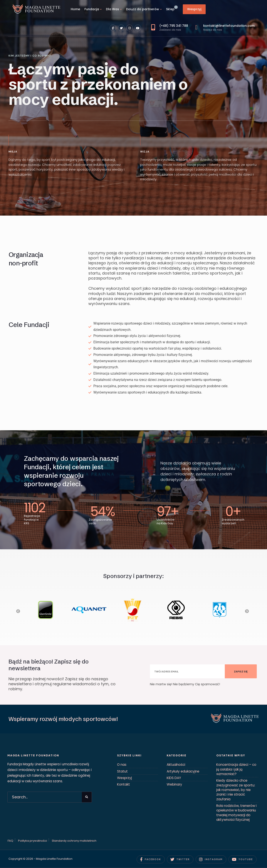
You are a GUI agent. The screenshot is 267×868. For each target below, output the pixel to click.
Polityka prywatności (33, 841)
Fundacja (92, 9)
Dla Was (113, 9)
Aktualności (176, 765)
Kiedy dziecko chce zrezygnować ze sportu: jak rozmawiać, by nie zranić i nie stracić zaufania (236, 790)
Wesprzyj (194, 9)
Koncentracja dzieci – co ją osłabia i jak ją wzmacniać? (236, 769)
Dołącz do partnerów (143, 9)
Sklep (170, 9)
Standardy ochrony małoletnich (74, 841)
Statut (122, 771)
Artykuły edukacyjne (183, 771)
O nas (122, 765)
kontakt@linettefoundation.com (225, 28)
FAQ (10, 841)
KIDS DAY (174, 778)
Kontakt (123, 784)
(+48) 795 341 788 (170, 28)
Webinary (174, 784)
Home (75, 9)
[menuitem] (93, 9)
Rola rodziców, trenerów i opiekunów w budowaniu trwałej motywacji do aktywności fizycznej (236, 813)
